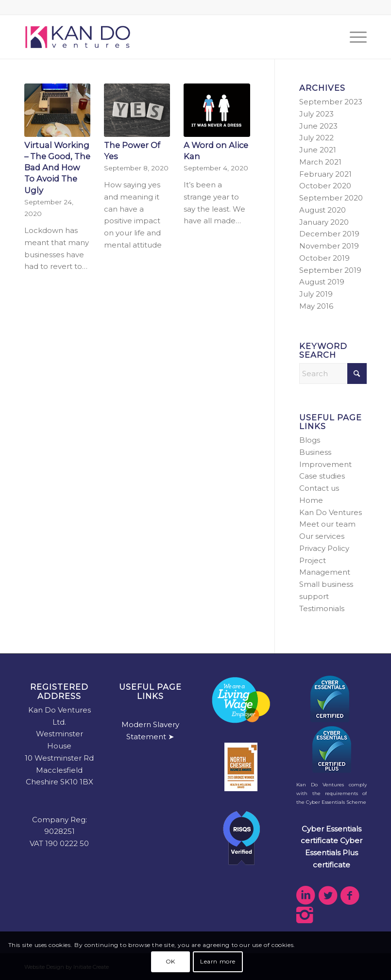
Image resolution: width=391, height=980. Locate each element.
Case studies (322, 476)
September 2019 (330, 270)
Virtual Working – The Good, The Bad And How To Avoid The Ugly (57, 167)
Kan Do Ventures (331, 512)
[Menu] (353, 37)
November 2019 (329, 246)
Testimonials (322, 608)
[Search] (333, 374)
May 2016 (316, 306)
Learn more (218, 961)
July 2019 (316, 294)
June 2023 (318, 126)
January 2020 (324, 222)
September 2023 (331, 102)
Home (311, 500)
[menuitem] (353, 37)
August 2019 (322, 282)
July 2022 (316, 138)
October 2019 (324, 258)
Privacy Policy (324, 548)
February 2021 (325, 174)
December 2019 (329, 234)
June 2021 (318, 150)
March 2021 (320, 162)
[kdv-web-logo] (78, 37)
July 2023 (316, 114)
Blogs (310, 440)
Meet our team (327, 524)
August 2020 (323, 210)
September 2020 (331, 198)
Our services (322, 536)
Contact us (319, 488)
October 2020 (325, 186)
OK (170, 961)
